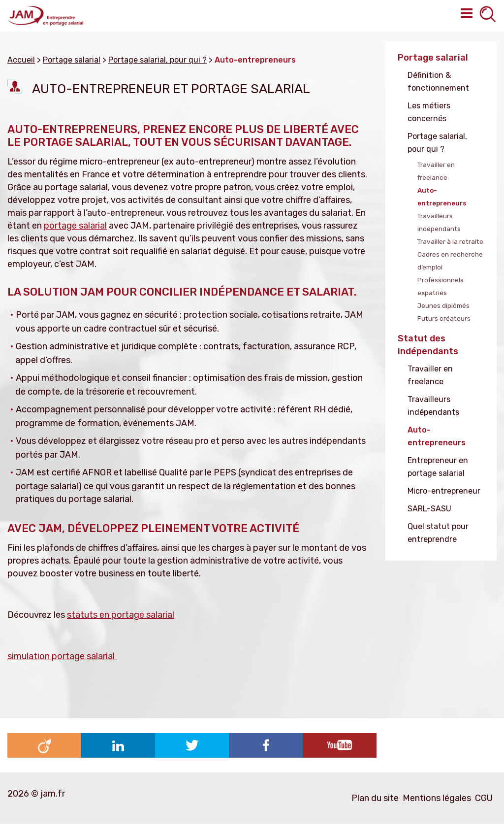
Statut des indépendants (428, 345)
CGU (484, 798)
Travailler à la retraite (450, 241)
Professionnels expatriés (441, 286)
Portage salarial (433, 58)
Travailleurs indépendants (439, 222)
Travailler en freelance (436, 171)
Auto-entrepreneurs (442, 197)
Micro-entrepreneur (444, 491)
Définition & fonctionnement (438, 82)
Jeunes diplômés (443, 305)
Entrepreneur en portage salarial (438, 467)
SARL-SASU (429, 509)
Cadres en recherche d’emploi (450, 261)
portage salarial (75, 226)
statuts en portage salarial (121, 615)
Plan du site (375, 798)
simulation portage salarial (62, 656)
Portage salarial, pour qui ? (437, 143)
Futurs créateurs (444, 318)
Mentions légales (437, 798)
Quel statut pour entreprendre (438, 533)
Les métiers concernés (429, 112)
